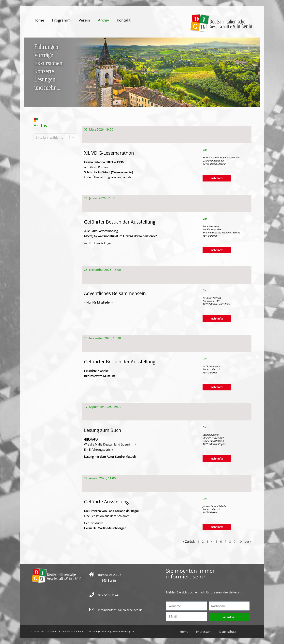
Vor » (248, 542)
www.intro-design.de (123, 631)
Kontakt (124, 20)
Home (39, 20)
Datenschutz (228, 632)
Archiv (103, 20)
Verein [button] (84, 20)
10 (240, 542)
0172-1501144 (108, 595)
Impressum (204, 632)
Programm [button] (61, 20)
